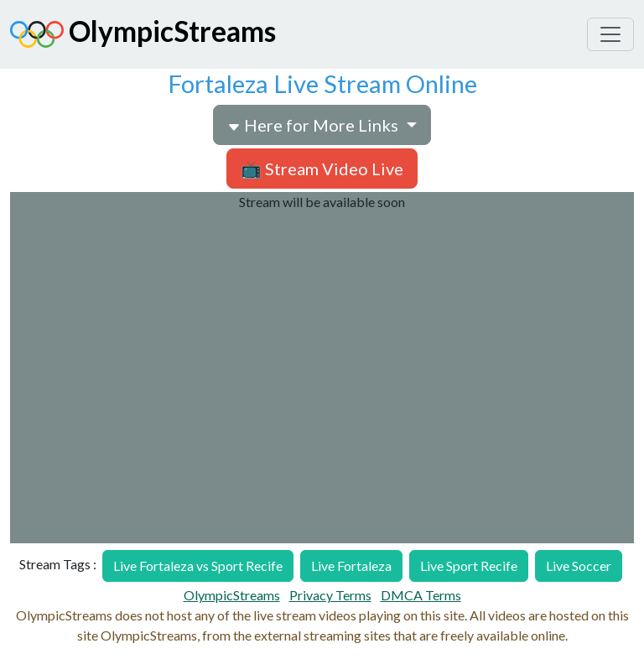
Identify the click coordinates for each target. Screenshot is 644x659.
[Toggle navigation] (610, 34)
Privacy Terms (330, 595)
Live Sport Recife (469, 566)
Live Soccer (579, 566)
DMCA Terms (421, 595)
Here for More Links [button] (314, 125)
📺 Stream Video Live (322, 169)
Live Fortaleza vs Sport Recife (198, 566)
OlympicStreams (143, 34)
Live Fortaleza (351, 566)
